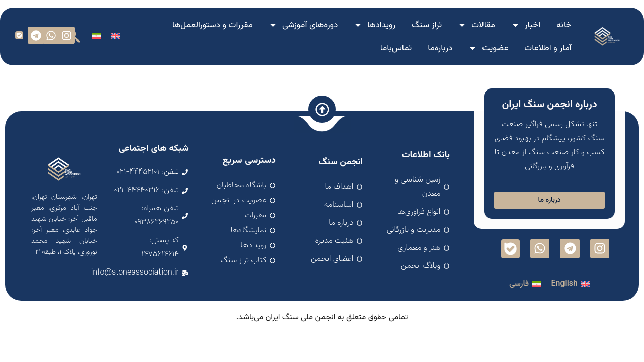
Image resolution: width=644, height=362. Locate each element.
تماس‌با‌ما (396, 48)
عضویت (488, 48)
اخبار (526, 25)
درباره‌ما (440, 48)
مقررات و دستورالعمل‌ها (212, 25)
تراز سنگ (427, 25)
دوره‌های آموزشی (303, 25)
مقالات (476, 25)
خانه (564, 25)
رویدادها (375, 25)
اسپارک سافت (322, 324)
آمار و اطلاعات (548, 48)
